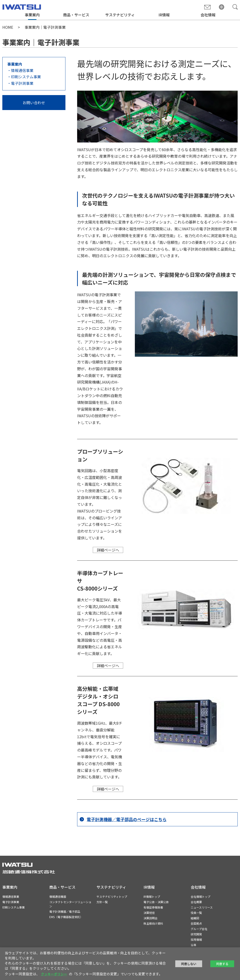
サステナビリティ (120, 15)
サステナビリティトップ (112, 896)
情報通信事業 (22, 70)
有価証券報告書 (153, 907)
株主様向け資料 (153, 923)
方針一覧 (102, 902)
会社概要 (196, 902)
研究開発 (196, 934)
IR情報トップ (152, 896)
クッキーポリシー (54, 974)
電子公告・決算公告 (156, 902)
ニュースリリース (202, 907)
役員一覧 (196, 913)
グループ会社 (199, 929)
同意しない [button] (189, 964)
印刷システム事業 (26, 77)
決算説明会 (150, 918)
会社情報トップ (201, 896)
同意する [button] (222, 964)
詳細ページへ (108, 550)
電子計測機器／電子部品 (65, 911)
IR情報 (164, 15)
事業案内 (32, 15)
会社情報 (208, 15)
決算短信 (149, 913)
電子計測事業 (22, 83)
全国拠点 (196, 923)
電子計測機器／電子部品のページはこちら (127, 819)
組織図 (195, 918)
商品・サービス (76, 15)
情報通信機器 (58, 896)
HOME (8, 27)
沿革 (193, 945)
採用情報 (196, 939)
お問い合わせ (34, 103)
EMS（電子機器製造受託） (66, 917)
